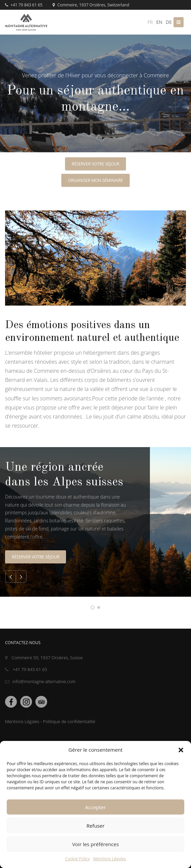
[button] (181, 750)
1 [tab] (93, 607)
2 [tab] (99, 607)
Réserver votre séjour (95, 164)
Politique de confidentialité (69, 721)
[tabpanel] (95, 522)
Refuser (96, 826)
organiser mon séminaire (95, 180)
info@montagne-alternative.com (40, 681)
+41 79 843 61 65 (24, 5)
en (159, 22)
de (169, 22)
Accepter (95, 807)
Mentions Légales (110, 859)
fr (150, 22)
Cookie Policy (77, 859)
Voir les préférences (95, 844)
